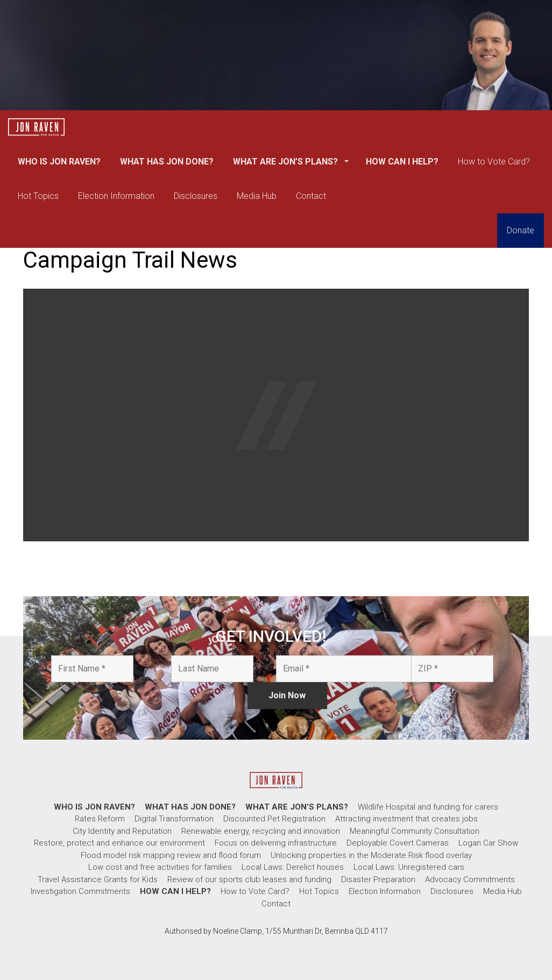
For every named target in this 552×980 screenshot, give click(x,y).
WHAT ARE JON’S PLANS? (286, 162)
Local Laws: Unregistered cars (409, 867)
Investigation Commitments (80, 891)
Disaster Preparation (378, 879)
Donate (521, 230)
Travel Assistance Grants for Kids (98, 879)
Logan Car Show (488, 843)
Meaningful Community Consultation (415, 831)
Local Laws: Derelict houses (293, 867)
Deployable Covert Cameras (398, 843)
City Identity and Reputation (122, 831)
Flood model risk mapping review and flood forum (171, 855)
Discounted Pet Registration (274, 819)
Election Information (116, 196)
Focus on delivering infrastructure (276, 843)
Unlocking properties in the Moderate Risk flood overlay (371, 855)
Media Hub (257, 196)
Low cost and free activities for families (160, 867)
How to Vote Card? (494, 162)
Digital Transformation (174, 819)
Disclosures (196, 196)
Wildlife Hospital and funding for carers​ (428, 807)
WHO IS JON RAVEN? (59, 162)
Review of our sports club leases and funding (249, 879)
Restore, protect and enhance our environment (119, 843)
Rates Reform (100, 819)
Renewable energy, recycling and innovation (261, 831)
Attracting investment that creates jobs (406, 819)
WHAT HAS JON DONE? (167, 162)
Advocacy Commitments (470, 879)
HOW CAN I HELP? (402, 162)
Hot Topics (38, 196)
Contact (311, 196)
